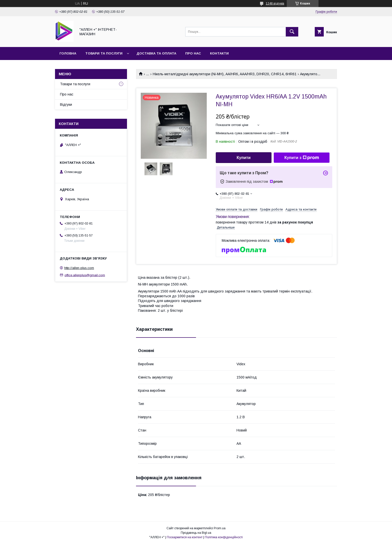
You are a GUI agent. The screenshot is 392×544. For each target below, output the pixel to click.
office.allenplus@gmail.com (85, 275)
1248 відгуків (275, 3)
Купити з (301, 158)
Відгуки (66, 104)
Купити (244, 158)
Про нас (193, 53)
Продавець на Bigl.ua (196, 533)
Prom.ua (220, 528)
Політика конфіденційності (224, 537)
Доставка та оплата (156, 53)
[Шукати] (292, 32)
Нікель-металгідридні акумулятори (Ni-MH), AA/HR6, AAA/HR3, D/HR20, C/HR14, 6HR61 (225, 74)
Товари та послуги (104, 53)
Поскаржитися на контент (185, 537)
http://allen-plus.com (79, 268)
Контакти (219, 53)
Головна (68, 53)
